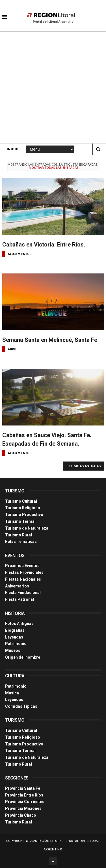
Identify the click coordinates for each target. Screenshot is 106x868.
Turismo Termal (20, 521)
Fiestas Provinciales (24, 572)
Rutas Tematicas (21, 542)
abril (12, 349)
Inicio (13, 149)
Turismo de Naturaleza (27, 528)
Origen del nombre (23, 657)
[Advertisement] (53, 87)
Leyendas (14, 637)
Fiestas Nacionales (23, 579)
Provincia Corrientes (25, 802)
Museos (13, 650)
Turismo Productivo (24, 515)
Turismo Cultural (21, 501)
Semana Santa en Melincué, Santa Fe (50, 340)
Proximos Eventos (22, 566)
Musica (12, 693)
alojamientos (20, 254)
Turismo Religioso (23, 508)
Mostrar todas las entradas (54, 168)
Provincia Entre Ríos (24, 795)
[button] (5, 13)
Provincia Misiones (23, 808)
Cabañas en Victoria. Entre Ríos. (44, 245)
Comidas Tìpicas (21, 706)
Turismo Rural (19, 535)
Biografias (15, 630)
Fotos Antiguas (19, 623)
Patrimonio (16, 644)
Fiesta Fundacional (23, 593)
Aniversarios (17, 586)
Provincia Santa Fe (23, 788)
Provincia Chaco (21, 815)
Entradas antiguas (84, 466)
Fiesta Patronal (20, 599)
